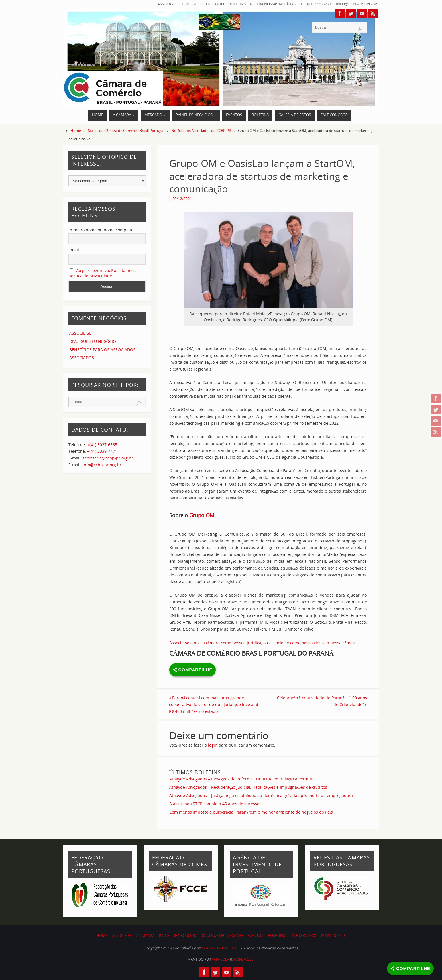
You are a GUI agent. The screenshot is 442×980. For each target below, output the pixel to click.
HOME (102, 936)
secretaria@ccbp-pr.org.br (108, 458)
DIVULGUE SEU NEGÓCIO (203, 4)
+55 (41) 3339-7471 (316, 4)
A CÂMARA (145, 936)
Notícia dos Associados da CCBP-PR (201, 131)
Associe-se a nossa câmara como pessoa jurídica (215, 643)
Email (74, 250)
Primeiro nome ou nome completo (101, 230)
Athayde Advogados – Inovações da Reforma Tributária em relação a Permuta (242, 779)
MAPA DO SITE (333, 936)
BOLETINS (237, 4)
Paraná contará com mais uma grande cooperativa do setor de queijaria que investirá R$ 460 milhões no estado (214, 704)
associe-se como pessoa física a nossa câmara (313, 643)
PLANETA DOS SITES (220, 948)
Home (76, 131)
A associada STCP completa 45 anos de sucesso (214, 804)
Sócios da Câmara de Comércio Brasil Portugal (126, 131)
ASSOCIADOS (82, 358)
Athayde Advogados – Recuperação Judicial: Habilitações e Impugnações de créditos (248, 787)
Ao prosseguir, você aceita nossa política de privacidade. (103, 273)
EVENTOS (255, 936)
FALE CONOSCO (303, 936)
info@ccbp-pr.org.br (357, 4)
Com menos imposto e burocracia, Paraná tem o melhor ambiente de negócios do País (251, 812)
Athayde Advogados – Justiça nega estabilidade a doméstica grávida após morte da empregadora (261, 795)
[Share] (410, 968)
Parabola (220, 960)
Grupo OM (202, 515)
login (213, 745)
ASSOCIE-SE (167, 4)
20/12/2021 (182, 198)
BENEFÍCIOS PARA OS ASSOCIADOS (102, 350)
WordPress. (244, 960)
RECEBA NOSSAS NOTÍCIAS (273, 4)
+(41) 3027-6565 (102, 445)
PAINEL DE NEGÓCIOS (178, 936)
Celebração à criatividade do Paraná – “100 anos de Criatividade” (322, 701)
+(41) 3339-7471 (102, 451)
